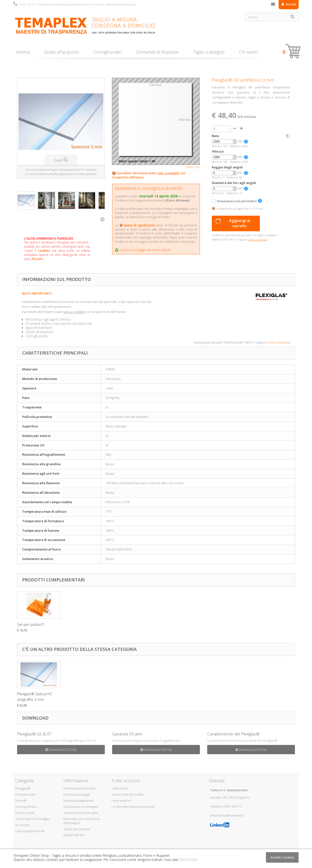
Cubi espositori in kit (30, 831)
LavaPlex (44, 251)
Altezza (218, 151)
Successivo (102, 219)
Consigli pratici (108, 52)
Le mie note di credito (128, 794)
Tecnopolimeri (26, 807)
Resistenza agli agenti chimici (48, 319)
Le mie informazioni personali (133, 807)
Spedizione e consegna (81, 807)
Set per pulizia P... (80, 624)
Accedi (291, 4)
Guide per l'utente (77, 829)
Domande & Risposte (157, 52)
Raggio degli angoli (227, 167)
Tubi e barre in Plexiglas (32, 819)
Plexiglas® (23, 788)
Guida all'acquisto (62, 52)
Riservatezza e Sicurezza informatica (82, 821)
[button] (234, 140)
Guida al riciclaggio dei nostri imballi (145, 250)
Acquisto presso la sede (81, 813)
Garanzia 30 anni (127, 734)
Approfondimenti (39, 328)
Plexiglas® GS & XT (34, 734)
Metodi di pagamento (79, 800)
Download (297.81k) (251, 750)
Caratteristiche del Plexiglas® (233, 734)
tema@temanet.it (231, 815)
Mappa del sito (74, 835)
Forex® (21, 800)
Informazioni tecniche (79, 788)
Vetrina (23, 52)
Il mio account (126, 781)
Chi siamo (249, 52)
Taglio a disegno (209, 52)
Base (215, 136)
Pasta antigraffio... (32, 624)
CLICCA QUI (188, 860)
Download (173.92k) (61, 750)
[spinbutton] (224, 142)
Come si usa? (193, 167)
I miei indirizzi (122, 800)
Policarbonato (26, 794)
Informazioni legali (77, 794)
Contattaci (273, 5)
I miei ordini (120, 788)
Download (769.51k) (156, 750)
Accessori (22, 825)
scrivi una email (279, 342)
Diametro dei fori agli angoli (234, 183)
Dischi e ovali (25, 813)
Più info (37, 259)
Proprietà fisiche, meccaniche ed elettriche (59, 323)
